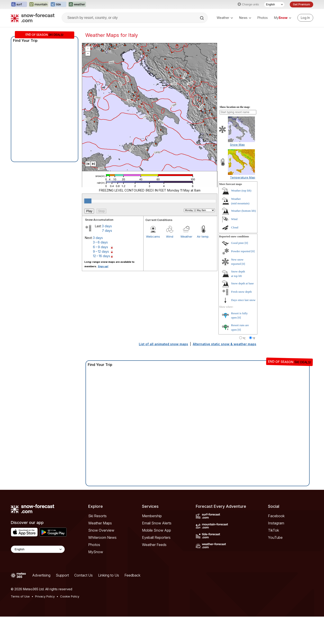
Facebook (276, 516)
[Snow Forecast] (33, 18)
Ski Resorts (97, 516)
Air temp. (203, 236)
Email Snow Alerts (157, 523)
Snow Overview (101, 530)
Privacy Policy (45, 596)
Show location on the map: (235, 107)
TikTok (273, 530)
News (245, 18)
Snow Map (237, 145)
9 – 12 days (101, 251)
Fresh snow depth (241, 292)
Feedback (132, 575)
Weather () (241, 191)
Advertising (41, 575)
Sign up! (103, 266)
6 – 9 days (100, 247)
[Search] (202, 18)
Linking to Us (109, 575)
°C (244, 338)
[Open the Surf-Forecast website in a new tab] (19, 4)
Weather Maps (100, 523)
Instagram (276, 523)
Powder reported (241, 251)
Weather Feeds (154, 545)
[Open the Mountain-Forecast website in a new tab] (39, 4)
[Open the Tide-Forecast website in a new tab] (58, 4)
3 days (107, 226)
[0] (246, 243)
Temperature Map (243, 177)
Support (62, 575)
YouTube (275, 537)
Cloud (235, 227)
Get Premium (301, 4)
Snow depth (242, 283)
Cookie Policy (70, 596)
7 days (107, 231)
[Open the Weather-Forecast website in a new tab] (77, 4)
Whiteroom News (102, 537)
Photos (263, 18)
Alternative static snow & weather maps (225, 344)
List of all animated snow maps (163, 344)
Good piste (237, 243)
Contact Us (83, 575)
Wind (170, 236)
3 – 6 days (100, 242)
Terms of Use (20, 596)
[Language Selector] (274, 4)
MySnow (96, 552)
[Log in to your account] (305, 18)
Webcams (153, 236)
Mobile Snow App (156, 530)
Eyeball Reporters (156, 537)
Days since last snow (243, 300)
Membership (152, 516)
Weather (225, 18)
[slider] (88, 201)
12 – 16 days (101, 256)
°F (254, 338)
